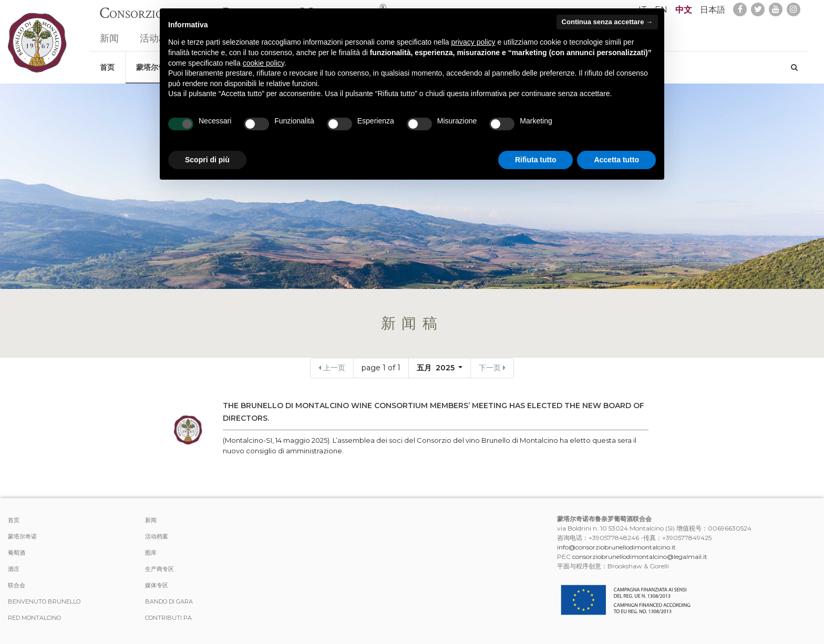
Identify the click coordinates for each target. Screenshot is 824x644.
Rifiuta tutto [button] (536, 160)
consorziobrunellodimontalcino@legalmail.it (640, 557)
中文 (684, 10)
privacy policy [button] (473, 42)
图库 (151, 553)
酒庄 (14, 569)
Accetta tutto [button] (616, 160)
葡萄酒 (17, 553)
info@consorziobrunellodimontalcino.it (616, 547)
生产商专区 (159, 569)
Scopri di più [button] (207, 160)
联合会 (17, 585)
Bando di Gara (169, 601)
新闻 (109, 33)
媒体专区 (157, 585)
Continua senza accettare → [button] (607, 22)
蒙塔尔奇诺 (22, 536)
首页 (107, 62)
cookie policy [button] (264, 63)
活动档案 (157, 536)
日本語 (713, 10)
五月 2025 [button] (437, 368)
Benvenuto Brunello (44, 601)
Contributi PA (168, 618)
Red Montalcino (34, 618)
